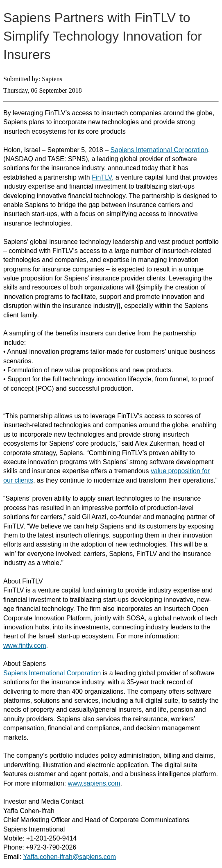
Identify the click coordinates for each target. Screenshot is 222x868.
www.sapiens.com (94, 783)
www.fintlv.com (25, 646)
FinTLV (102, 177)
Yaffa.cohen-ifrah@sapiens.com (70, 857)
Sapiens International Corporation (159, 150)
